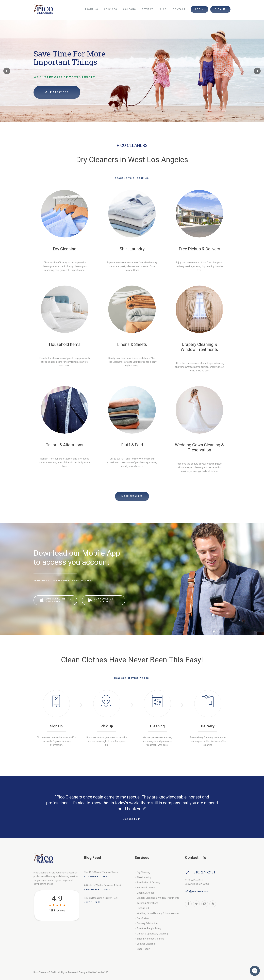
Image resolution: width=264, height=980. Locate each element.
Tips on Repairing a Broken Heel (101, 898)
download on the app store (58, 600)
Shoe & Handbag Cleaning (151, 939)
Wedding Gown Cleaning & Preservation (199, 447)
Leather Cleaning (146, 944)
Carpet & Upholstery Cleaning (152, 934)
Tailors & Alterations (65, 445)
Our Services (57, 92)
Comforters (143, 918)
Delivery (208, 726)
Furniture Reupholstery (149, 928)
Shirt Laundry (132, 249)
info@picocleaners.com (198, 891)
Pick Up (107, 726)
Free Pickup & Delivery (199, 249)
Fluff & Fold (132, 445)
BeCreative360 (100, 972)
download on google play (104, 600)
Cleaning (157, 726)
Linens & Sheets (132, 344)
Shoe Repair (143, 949)
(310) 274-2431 (204, 872)
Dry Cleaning (65, 249)
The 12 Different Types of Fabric (101, 872)
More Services (132, 496)
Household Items (65, 344)
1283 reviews (57, 911)
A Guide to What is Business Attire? (103, 885)
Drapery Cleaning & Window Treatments (199, 347)
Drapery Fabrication (147, 923)
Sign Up (56, 726)
